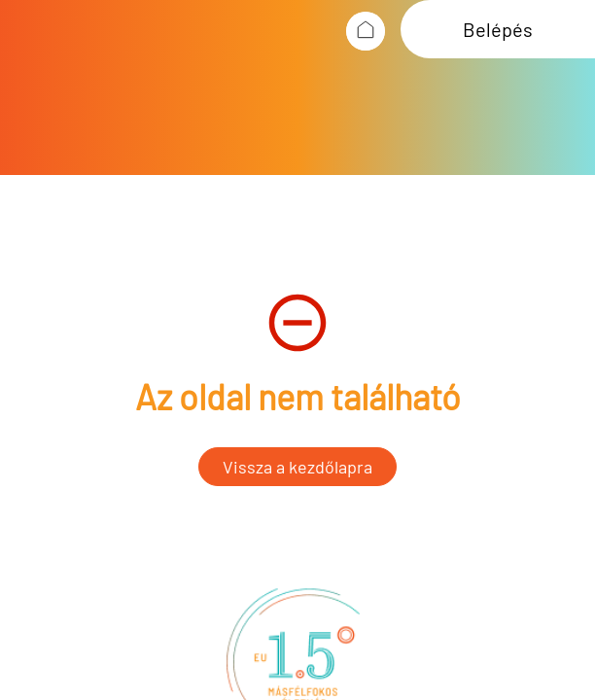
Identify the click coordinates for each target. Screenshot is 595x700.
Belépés (498, 29)
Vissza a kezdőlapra (297, 467)
